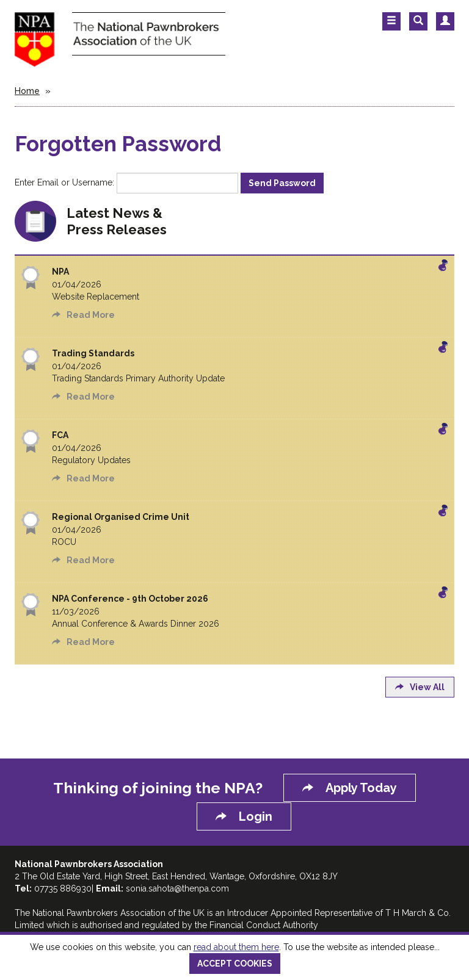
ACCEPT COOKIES (235, 964)
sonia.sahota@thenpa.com (177, 888)
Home (27, 91)
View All (420, 687)
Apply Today (350, 788)
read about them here (236, 947)
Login (244, 816)
